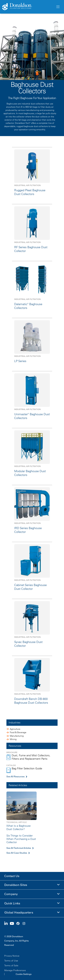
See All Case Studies (17, 853)
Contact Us (12, 876)
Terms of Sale (11, 965)
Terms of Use (11, 961)
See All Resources (15, 776)
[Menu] (58, 7)
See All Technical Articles (19, 848)
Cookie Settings (24, 974)
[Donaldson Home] (28, 7)
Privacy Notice (12, 956)
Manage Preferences (15, 970)
